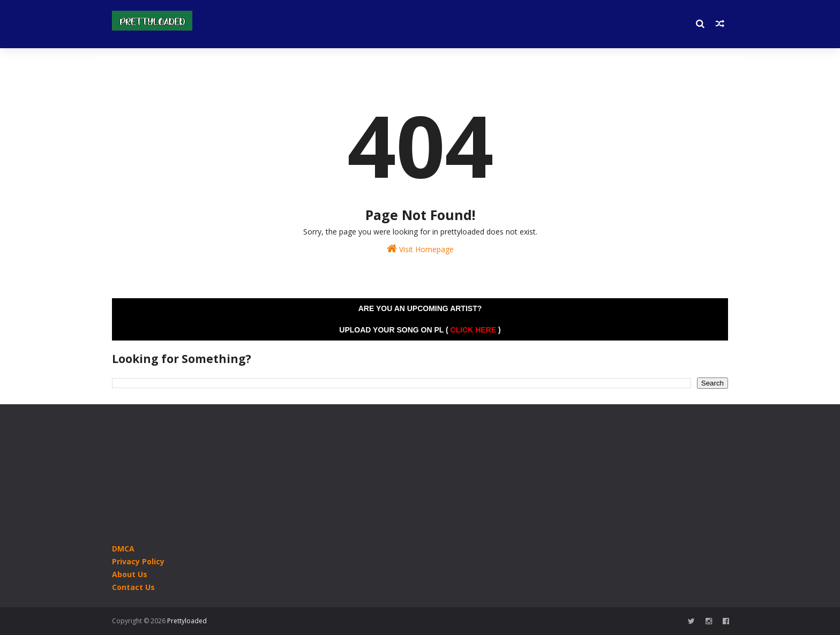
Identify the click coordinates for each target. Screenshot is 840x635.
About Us (130, 574)
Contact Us (133, 587)
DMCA (123, 549)
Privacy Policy (138, 561)
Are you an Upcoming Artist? (420, 308)
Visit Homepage (420, 249)
